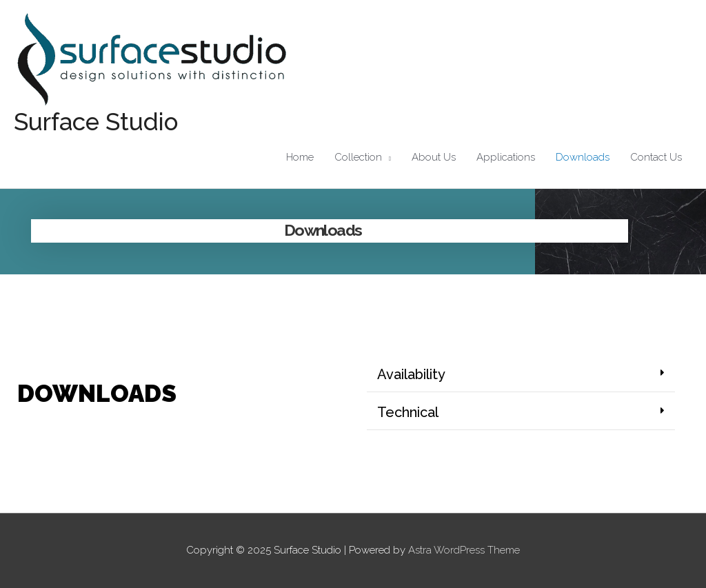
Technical (408, 412)
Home (300, 157)
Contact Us (656, 157)
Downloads (583, 157)
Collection (358, 157)
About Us (434, 157)
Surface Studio (96, 122)
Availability (411, 374)
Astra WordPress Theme (464, 550)
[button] (521, 375)
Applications (506, 157)
